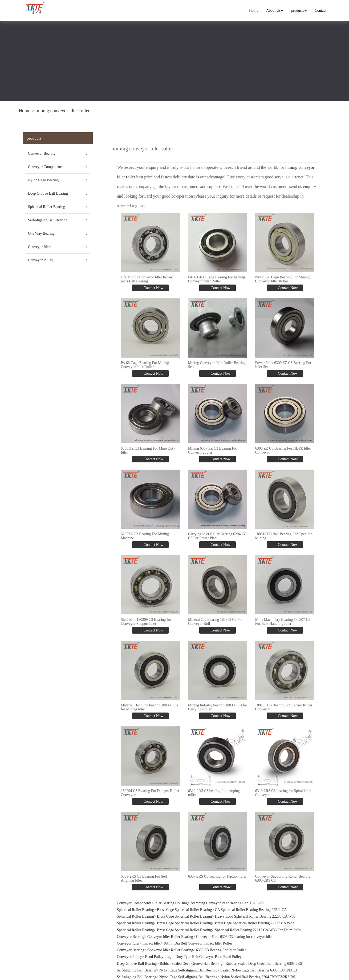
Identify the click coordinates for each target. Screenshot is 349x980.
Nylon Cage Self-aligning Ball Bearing (188, 969)
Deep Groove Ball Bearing (48, 193)
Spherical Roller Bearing (46, 207)
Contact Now (153, 288)
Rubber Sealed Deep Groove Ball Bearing (191, 963)
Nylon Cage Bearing (43, 180)
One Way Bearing (41, 233)
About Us (275, 11)
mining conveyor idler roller (62, 111)
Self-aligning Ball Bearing (48, 220)
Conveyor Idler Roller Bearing (170, 936)
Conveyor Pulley (41, 260)
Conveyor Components (45, 167)
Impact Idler (152, 943)
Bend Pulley (154, 956)
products (299, 11)
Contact (320, 11)
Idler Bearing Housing (171, 902)
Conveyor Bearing (42, 153)
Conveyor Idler (39, 247)
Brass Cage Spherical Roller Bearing (184, 909)
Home (254, 11)
